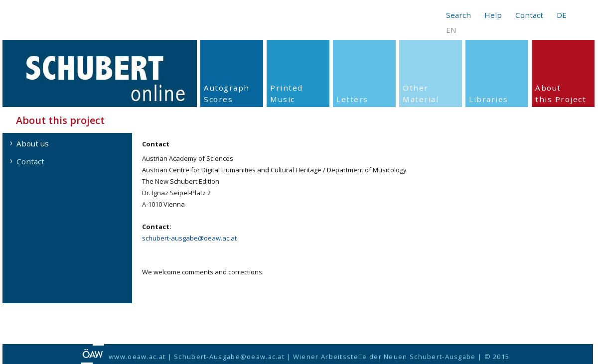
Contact (529, 15)
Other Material (421, 93)
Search (458, 15)
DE (562, 15)
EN (451, 30)
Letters (352, 99)
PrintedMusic (287, 93)
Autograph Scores (227, 93)
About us (33, 143)
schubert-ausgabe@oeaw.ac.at (189, 238)
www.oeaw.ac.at (137, 357)
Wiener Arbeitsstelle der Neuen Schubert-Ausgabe (384, 357)
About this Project (561, 93)
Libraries (489, 99)
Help (493, 15)
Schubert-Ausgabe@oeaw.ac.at (229, 357)
